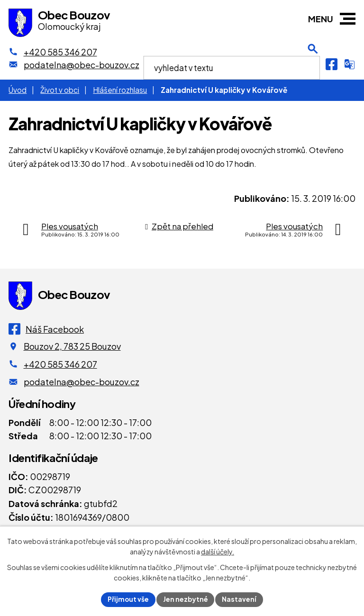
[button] (348, 19)
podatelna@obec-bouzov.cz (82, 382)
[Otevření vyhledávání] (313, 64)
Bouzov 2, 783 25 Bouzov (72, 346)
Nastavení (240, 599)
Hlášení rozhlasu (120, 90)
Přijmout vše (128, 599)
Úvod (18, 90)
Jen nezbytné (186, 599)
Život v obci (60, 90)
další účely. (218, 552)
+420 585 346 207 (60, 364)
